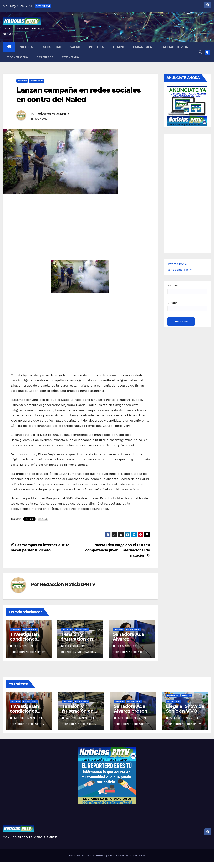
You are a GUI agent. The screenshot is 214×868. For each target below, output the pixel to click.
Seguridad (52, 47)
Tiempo (118, 47)
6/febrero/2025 (25, 718)
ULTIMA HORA (36, 81)
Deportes (45, 57)
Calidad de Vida (174, 47)
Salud (75, 47)
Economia (70, 57)
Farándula (143, 47)
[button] (200, 52)
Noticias (27, 47)
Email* (187, 306)
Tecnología (18, 57)
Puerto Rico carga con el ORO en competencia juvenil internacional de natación (118, 550)
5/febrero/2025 (77, 718)
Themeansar (138, 856)
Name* (187, 289)
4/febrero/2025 (129, 718)
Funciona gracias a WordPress (87, 856)
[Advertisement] (80, 224)
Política (97, 47)
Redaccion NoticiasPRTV (53, 114)
